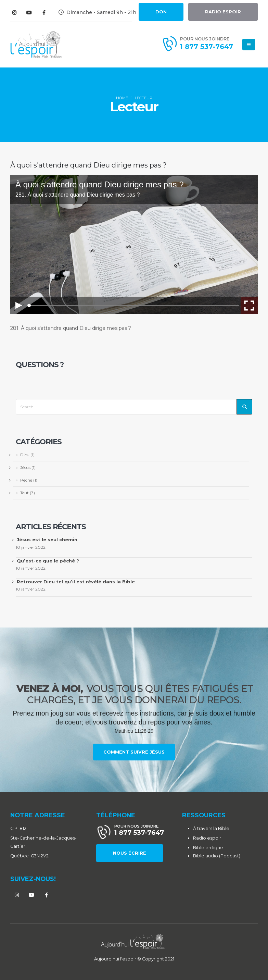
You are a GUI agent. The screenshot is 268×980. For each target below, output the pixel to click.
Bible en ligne (208, 848)
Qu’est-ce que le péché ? (48, 561)
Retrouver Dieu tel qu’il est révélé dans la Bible (76, 582)
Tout (24, 493)
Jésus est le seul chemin (47, 539)
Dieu (25, 455)
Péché (26, 480)
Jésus (25, 468)
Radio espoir (207, 838)
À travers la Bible (211, 828)
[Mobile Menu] (249, 45)
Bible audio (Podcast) (217, 856)
